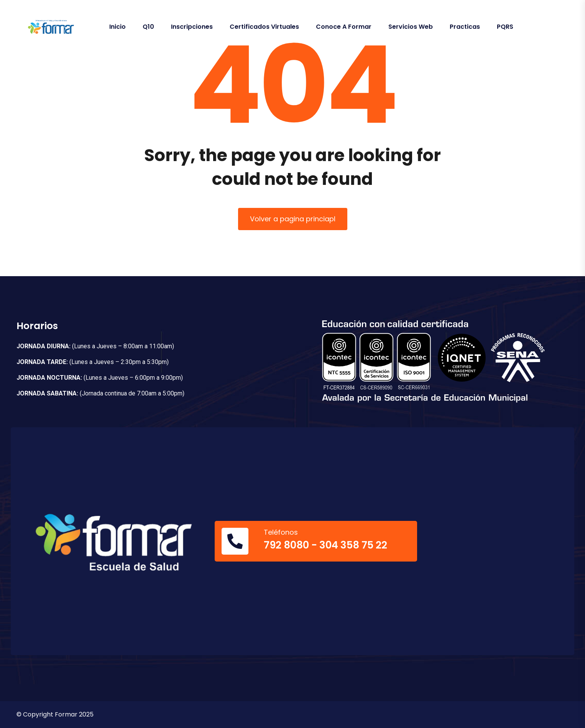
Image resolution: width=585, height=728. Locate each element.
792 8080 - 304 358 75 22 (325, 545)
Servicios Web (411, 27)
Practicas (465, 27)
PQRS (505, 27)
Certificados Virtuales (264, 27)
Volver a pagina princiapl (293, 219)
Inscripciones (192, 27)
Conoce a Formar (344, 27)
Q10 (148, 27)
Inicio (117, 27)
